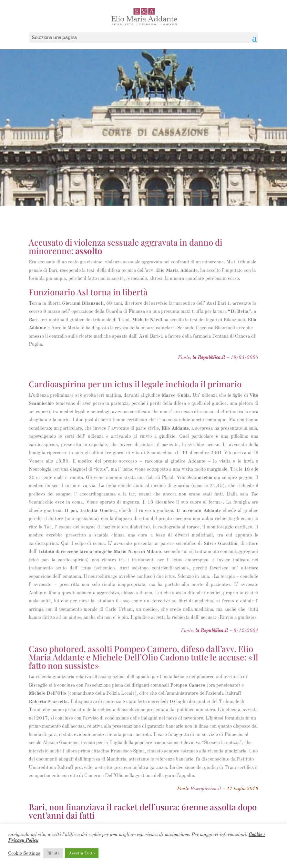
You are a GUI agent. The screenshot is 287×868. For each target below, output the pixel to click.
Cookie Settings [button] (24, 853)
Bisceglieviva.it (206, 789)
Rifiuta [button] (53, 853)
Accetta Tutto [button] (82, 853)
